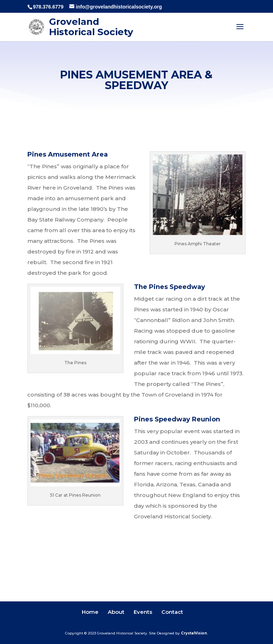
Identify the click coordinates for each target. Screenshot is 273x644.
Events (143, 612)
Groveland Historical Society (91, 27)
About (116, 612)
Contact (172, 612)
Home (90, 612)
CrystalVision (194, 633)
